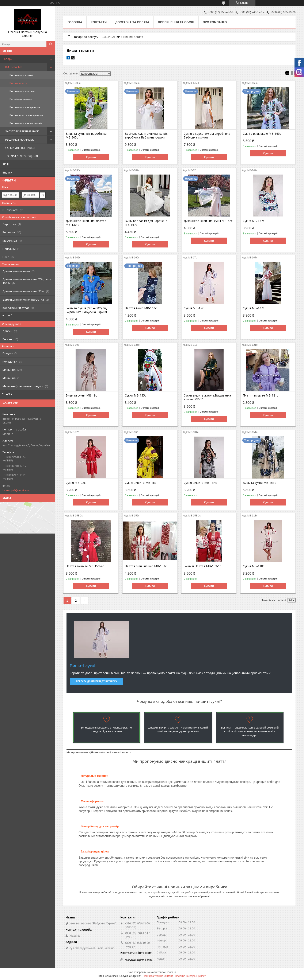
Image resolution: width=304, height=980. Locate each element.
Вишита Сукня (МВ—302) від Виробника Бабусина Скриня (86, 310)
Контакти (99, 22)
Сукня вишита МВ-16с (140, 483)
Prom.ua (172, 972)
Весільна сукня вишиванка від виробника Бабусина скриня (146, 136)
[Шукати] (51, 44)
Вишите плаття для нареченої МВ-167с (147, 223)
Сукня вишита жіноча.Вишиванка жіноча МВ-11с (207, 397)
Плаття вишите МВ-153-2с (85, 566)
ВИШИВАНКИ (14, 67)
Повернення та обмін (176, 22)
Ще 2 (9, 394)
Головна (75, 22)
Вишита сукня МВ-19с (81, 395)
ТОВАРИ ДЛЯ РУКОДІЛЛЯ (22, 156)
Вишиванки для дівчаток (25, 107)
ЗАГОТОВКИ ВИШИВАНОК (22, 131)
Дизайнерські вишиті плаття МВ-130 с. (86, 223)
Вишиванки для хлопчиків (26, 123)
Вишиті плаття (18, 83)
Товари (7, 59)
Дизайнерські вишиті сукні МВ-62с (208, 221)
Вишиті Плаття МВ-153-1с (202, 566)
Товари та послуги (86, 37)
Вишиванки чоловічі (22, 91)
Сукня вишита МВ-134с (200, 483)
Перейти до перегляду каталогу (96, 681)
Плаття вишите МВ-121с (261, 395)
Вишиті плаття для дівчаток (26, 115)
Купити (91, 157)
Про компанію (215, 22)
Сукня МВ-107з (254, 308)
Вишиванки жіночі (21, 75)
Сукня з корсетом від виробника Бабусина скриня (207, 136)
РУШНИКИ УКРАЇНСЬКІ (20, 140)
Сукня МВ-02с (76, 483)
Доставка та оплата (132, 22)
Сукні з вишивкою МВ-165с (262, 134)
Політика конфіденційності (191, 976)
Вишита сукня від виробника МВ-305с (86, 136)
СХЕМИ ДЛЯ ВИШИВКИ (20, 148)
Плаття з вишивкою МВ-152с (146, 566)
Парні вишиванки (21, 99)
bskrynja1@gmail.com (16, 490)
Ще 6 (9, 315)
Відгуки (7, 172)
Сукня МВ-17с (194, 308)
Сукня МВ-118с (254, 566)
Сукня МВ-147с (254, 221)
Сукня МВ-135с (136, 395)
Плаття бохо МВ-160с (141, 308)
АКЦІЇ (6, 164)
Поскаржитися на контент (158, 976)
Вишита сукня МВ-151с (259, 483)
